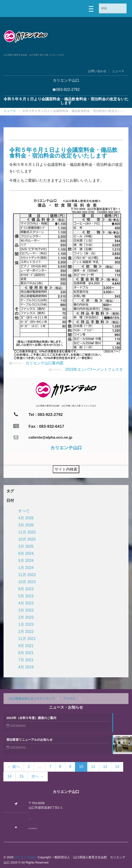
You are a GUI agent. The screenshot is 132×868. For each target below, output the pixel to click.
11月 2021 (27, 639)
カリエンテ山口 (25, 857)
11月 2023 (27, 575)
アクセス (69, 698)
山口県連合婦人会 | (23, 698)
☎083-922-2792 (66, 90)
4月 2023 (26, 603)
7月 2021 (26, 660)
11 (93, 767)
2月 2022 (26, 632)
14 (9, 776)
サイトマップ (45, 698)
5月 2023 (26, 596)
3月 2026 (26, 525)
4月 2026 (26, 518)
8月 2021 (26, 653)
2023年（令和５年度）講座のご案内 (31, 718)
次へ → (38, 776)
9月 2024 (26, 553)
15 (22, 776)
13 (117, 767)
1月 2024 (26, 568)
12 (105, 767)
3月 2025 (26, 546)
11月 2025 (27, 532)
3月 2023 (26, 610)
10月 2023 (27, 582)
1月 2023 (26, 624)
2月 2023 (26, 617)
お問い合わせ (97, 71)
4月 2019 (26, 667)
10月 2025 (27, 539)
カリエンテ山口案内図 (44, 363)
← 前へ (14, 767)
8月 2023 (26, 589)
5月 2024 (26, 561)
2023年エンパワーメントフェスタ (94, 369)
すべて (24, 511)
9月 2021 (26, 646)
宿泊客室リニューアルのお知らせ (29, 740)
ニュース (118, 71)
